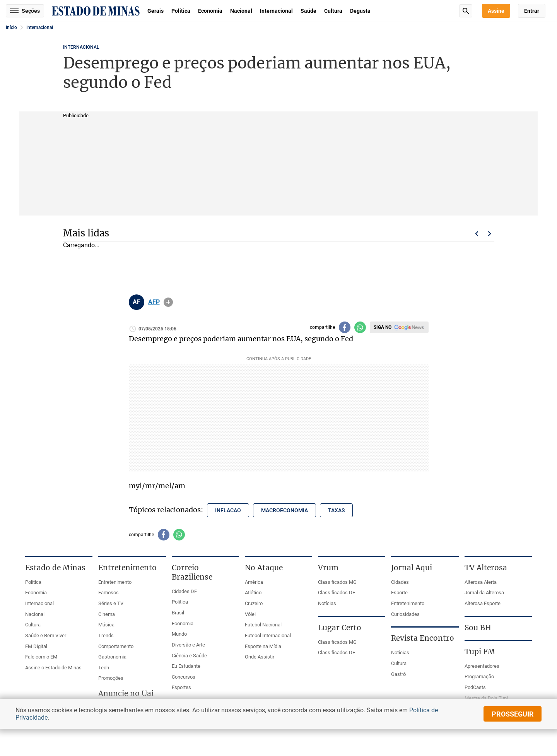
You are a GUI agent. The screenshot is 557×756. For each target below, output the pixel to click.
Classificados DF (337, 593)
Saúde (308, 11)
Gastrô (398, 674)
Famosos (108, 593)
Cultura (333, 11)
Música (106, 625)
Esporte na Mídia (263, 646)
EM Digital (36, 646)
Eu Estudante (186, 666)
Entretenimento (115, 582)
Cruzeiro (254, 603)
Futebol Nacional (263, 625)
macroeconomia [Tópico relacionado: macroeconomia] (284, 510)
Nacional (241, 11)
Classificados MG (337, 582)
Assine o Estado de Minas (53, 668)
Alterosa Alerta (481, 582)
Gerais (155, 11)
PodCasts (475, 687)
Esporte (399, 593)
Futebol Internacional (268, 635)
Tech (104, 668)
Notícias (327, 603)
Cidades (400, 582)
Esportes (181, 687)
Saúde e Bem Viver (46, 635)
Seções (25, 11)
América (254, 582)
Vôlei (250, 614)
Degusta (360, 11)
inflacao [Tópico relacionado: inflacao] (228, 510)
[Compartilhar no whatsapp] (360, 327)
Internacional (276, 11)
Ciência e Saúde (189, 656)
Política (181, 11)
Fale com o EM (41, 657)
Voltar (477, 234)
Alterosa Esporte (483, 603)
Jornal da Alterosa (484, 593)
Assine (496, 11)
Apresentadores (482, 666)
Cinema (107, 614)
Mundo (179, 634)
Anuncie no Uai (126, 693)
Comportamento (116, 646)
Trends (106, 635)
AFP (154, 302)
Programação (479, 676)
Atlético (253, 593)
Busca (466, 11)
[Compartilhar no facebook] (345, 327)
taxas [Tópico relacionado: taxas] (336, 510)
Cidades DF (184, 591)
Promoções (111, 678)
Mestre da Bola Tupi (486, 698)
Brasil (178, 613)
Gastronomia (112, 657)
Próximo (490, 234)
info (168, 302)
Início (11, 27)
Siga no (383, 327)
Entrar (532, 11)
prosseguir (513, 714)
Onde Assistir (260, 657)
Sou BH (478, 628)
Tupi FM (480, 652)
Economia (210, 11)
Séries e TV (111, 603)
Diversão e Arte (188, 645)
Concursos (184, 677)
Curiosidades (405, 614)
